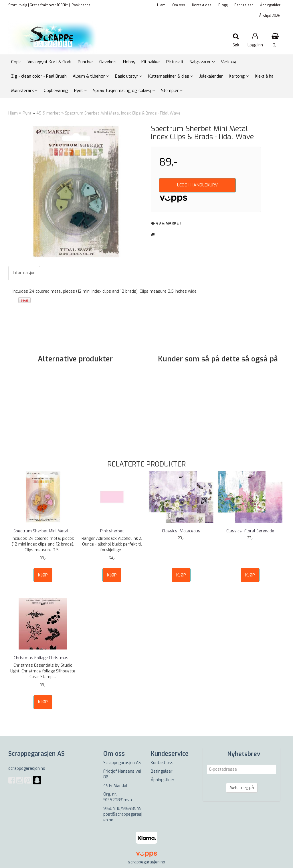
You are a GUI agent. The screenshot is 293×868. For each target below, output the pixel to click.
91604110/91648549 (122, 809)
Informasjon (24, 273)
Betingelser (244, 5)
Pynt (27, 113)
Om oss (179, 5)
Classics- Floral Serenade (250, 531)
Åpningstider (270, 5)
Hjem (161, 5)
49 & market (48, 113)
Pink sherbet (112, 531)
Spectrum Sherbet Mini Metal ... (43, 531)
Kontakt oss (202, 5)
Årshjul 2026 (270, 16)
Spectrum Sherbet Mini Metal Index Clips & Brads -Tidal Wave (123, 113)
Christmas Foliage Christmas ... (43, 658)
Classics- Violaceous (181, 531)
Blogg (223, 5)
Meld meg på (242, 788)
